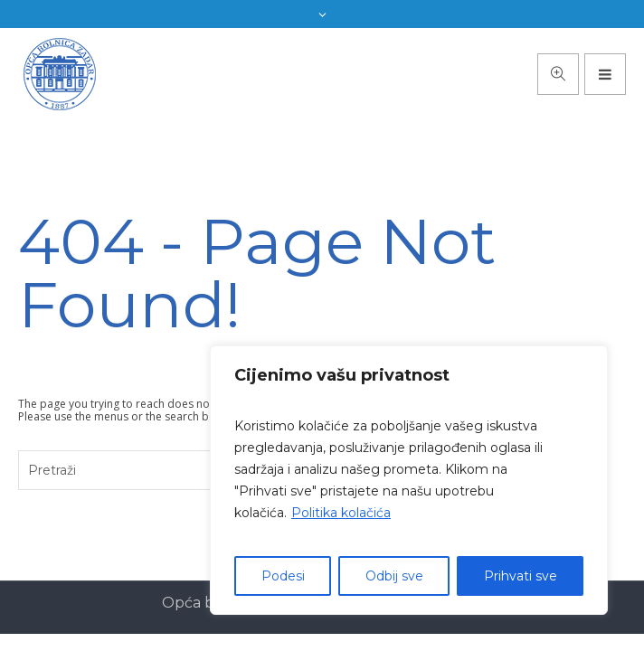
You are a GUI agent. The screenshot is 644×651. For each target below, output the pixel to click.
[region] (409, 480)
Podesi (283, 576)
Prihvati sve (521, 576)
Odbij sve (394, 576)
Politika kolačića (341, 513)
